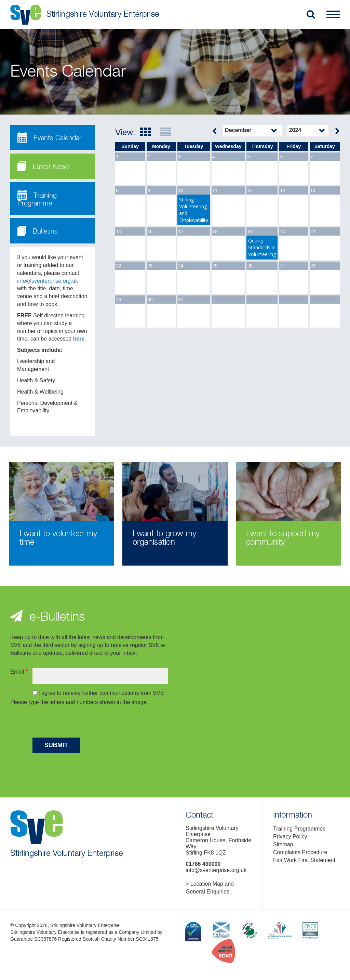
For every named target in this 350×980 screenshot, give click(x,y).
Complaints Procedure (300, 852)
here (79, 339)
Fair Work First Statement (304, 860)
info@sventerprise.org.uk (48, 281)
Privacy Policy (290, 837)
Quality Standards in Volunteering (262, 247)
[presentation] (84, 723)
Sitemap (283, 844)
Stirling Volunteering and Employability (194, 210)
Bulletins (38, 231)
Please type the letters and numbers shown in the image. (79, 702)
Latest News (44, 166)
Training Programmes (299, 829)
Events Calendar (49, 137)
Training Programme (37, 198)
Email (19, 672)
